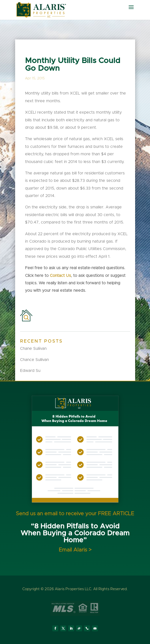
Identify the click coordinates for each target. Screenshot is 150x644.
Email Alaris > (75, 550)
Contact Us (60, 276)
